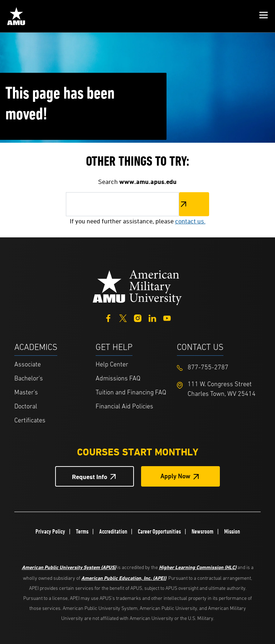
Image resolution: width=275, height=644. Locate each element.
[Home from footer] (137, 287)
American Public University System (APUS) (69, 567)
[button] (264, 16)
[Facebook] (108, 318)
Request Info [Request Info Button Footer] (90, 477)
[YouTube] (167, 318)
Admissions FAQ (118, 379)
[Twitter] (123, 318)
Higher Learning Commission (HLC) (198, 567)
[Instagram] (138, 318)
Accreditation (113, 531)
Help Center (112, 365)
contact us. (190, 221)
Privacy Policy (50, 531)
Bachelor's (29, 379)
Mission (232, 531)
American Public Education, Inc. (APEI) (124, 578)
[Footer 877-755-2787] (218, 368)
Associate (28, 365)
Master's (26, 393)
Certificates (30, 421)
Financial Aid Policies (124, 407)
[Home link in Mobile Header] (16, 16)
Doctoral (26, 407)
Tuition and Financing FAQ (131, 393)
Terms (82, 531)
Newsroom (202, 531)
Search (194, 204)
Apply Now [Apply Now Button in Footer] (175, 477)
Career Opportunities (159, 531)
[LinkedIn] (152, 318)
